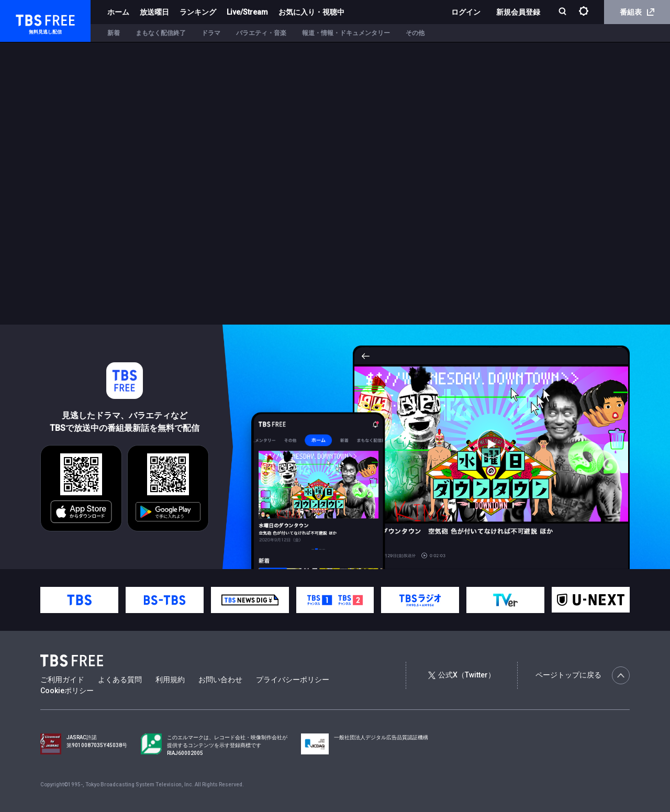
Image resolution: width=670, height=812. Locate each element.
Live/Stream (247, 12)
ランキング (198, 12)
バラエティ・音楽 (261, 33)
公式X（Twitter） (462, 675)
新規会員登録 (518, 12)
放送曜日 (154, 12)
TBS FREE (28, 19)
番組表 (637, 12)
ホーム (118, 12)
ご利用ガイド (62, 680)
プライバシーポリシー (293, 680)
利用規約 (170, 680)
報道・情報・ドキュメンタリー (346, 33)
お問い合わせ (220, 680)
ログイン (466, 12)
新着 (114, 33)
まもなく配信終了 (161, 33)
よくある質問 (120, 680)
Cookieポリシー (67, 691)
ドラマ (211, 33)
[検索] (563, 12)
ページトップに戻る (583, 675)
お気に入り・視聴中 (311, 12)
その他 (415, 33)
